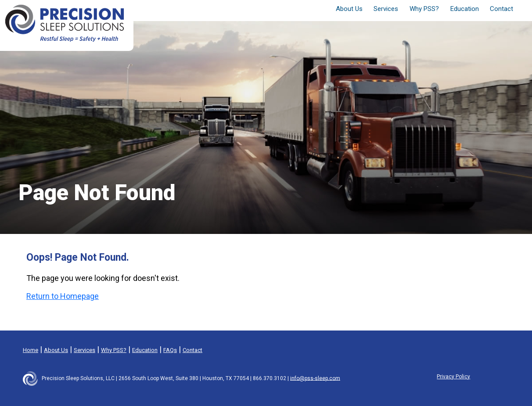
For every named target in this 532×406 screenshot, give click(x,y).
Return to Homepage (63, 296)
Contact (501, 9)
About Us (56, 350)
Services (84, 350)
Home (31, 350)
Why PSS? (114, 350)
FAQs (170, 350)
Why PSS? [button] (424, 9)
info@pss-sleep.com (315, 378)
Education (465, 9)
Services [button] (386, 9)
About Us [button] (349, 9)
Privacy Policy (453, 377)
